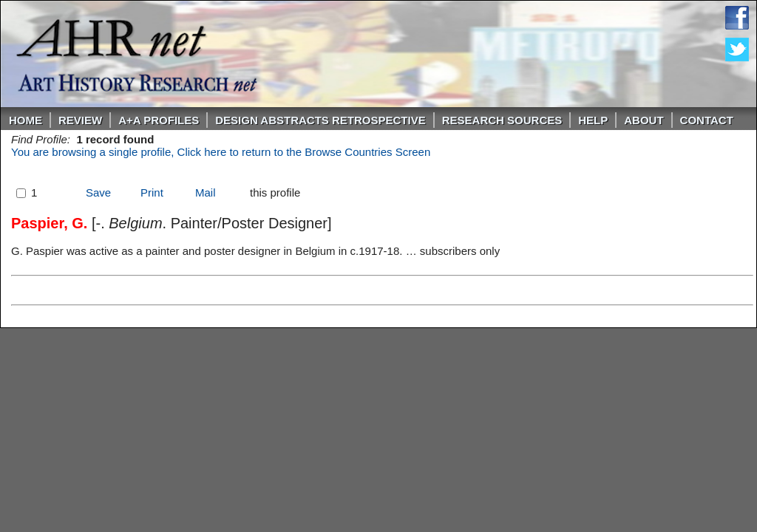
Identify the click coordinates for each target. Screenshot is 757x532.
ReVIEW (80, 120)
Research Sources (502, 120)
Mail (206, 192)
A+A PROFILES (159, 120)
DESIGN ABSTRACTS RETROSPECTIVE (320, 120)
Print (152, 192)
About (644, 120)
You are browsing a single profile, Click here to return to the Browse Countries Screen (221, 152)
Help (593, 120)
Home (26, 120)
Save (98, 192)
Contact (707, 120)
